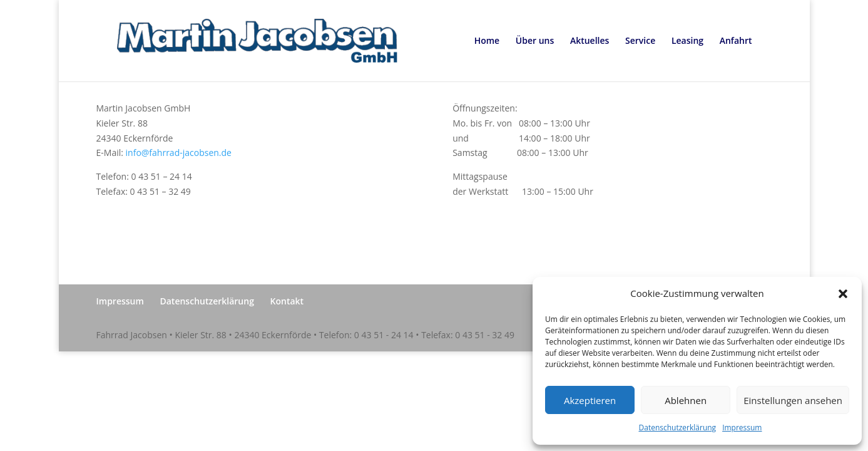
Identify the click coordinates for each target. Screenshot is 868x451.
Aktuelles (590, 41)
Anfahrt (736, 41)
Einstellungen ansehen (793, 400)
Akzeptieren (590, 400)
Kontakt (287, 301)
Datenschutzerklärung (678, 428)
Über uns (535, 41)
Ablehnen (686, 400)
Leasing (687, 41)
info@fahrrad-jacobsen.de (179, 153)
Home (487, 41)
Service (640, 41)
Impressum (742, 428)
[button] (843, 294)
